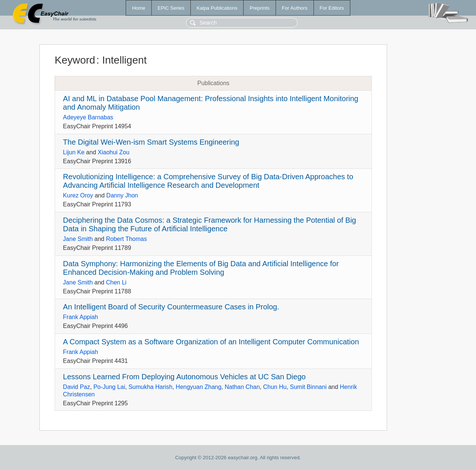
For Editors (332, 8)
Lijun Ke (74, 152)
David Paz (76, 387)
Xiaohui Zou (114, 152)
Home (139, 8)
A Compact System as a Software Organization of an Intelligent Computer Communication (211, 342)
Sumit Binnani (308, 387)
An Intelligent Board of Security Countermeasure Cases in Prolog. (171, 307)
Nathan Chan (242, 387)
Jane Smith (78, 239)
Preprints (259, 8)
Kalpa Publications (217, 8)
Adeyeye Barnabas (88, 117)
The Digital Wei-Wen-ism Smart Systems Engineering (151, 142)
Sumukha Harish (150, 387)
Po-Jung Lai (109, 387)
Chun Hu (275, 387)
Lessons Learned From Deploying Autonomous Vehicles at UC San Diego (184, 377)
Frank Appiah (80, 317)
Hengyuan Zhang (199, 387)
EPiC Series (171, 8)
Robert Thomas (126, 239)
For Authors (295, 8)
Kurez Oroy (78, 195)
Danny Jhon (122, 195)
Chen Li (116, 282)
